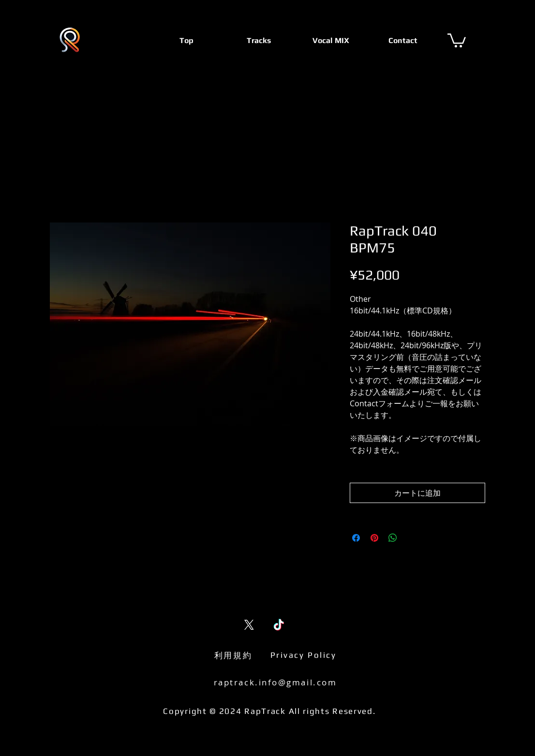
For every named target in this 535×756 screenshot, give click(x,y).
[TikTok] (279, 625)
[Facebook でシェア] (356, 538)
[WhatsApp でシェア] (393, 538)
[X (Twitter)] (249, 625)
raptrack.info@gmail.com (275, 682)
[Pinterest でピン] (374, 538)
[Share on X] (411, 538)
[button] (457, 40)
